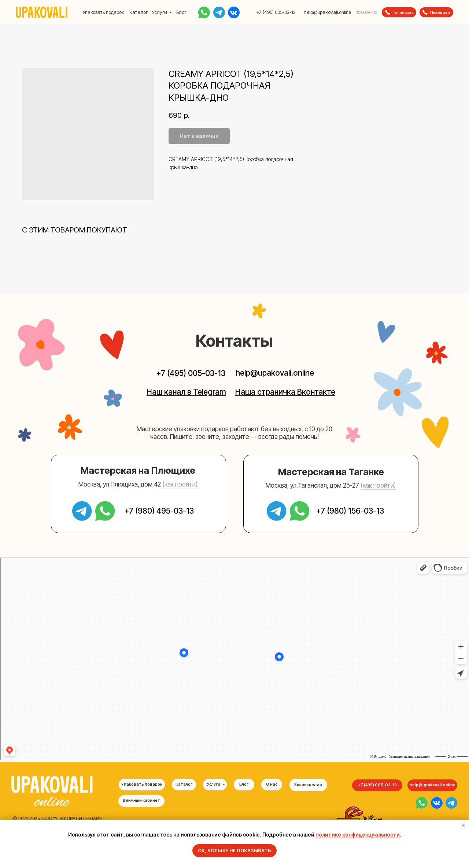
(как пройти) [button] (180, 484)
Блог (181, 12)
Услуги (160, 12)
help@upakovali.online (327, 12)
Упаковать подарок (103, 12)
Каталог (139, 12)
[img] (422, 803)
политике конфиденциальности (358, 835)
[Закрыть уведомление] (464, 825)
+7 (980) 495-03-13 (159, 511)
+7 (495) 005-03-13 (276, 12)
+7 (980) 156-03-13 (350, 511)
